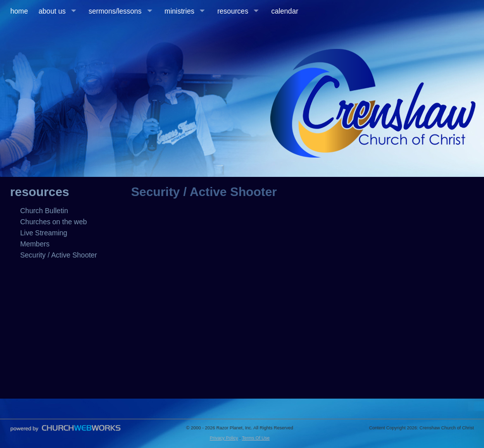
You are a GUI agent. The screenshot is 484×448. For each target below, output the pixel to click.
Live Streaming (44, 233)
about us (52, 11)
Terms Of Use (256, 438)
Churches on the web (53, 222)
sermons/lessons (115, 11)
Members (35, 244)
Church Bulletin (44, 211)
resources (233, 11)
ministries (179, 11)
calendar (285, 11)
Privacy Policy (224, 438)
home (19, 11)
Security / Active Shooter (59, 255)
